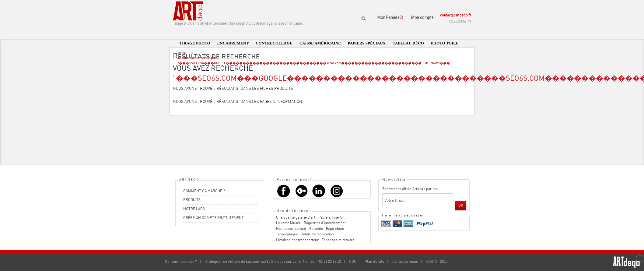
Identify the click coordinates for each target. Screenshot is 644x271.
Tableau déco (408, 43)
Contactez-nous (405, 261)
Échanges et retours (338, 240)
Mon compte (422, 17)
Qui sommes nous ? (181, 261)
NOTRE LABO (194, 209)
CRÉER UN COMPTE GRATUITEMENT (213, 218)
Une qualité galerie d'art (296, 217)
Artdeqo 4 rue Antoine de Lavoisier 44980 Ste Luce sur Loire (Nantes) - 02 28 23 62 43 (273, 261)
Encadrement (233, 43)
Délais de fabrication (317, 234)
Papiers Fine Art (331, 217)
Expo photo (335, 229)
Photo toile (445, 43)
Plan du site (374, 261)
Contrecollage (274, 43)
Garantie (316, 229)
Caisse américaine (320, 43)
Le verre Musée (288, 223)
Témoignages (287, 234)
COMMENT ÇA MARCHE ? (204, 191)
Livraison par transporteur (297, 240)
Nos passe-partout (291, 229)
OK (461, 205)
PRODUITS (192, 200)
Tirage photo (195, 43)
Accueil (183, 53)
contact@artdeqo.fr (456, 15)
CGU (353, 261)
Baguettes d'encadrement (325, 223)
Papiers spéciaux (367, 43)
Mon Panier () (390, 17)
